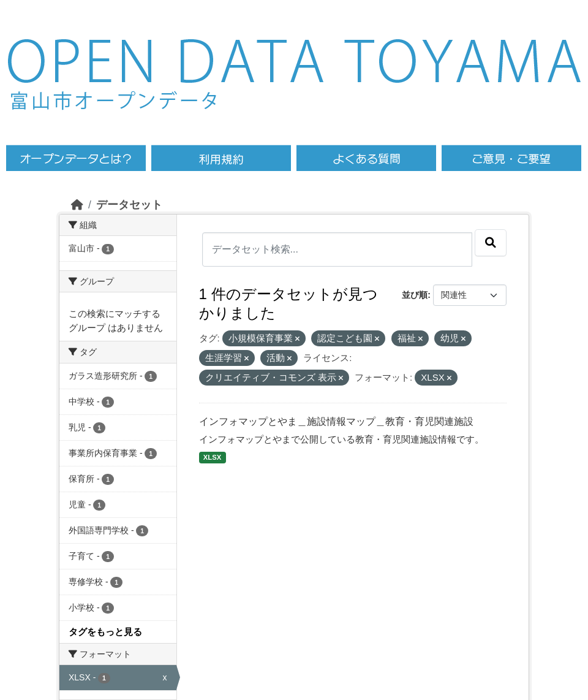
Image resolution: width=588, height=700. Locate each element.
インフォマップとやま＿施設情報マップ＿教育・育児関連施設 (336, 421)
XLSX (212, 457)
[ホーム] (77, 205)
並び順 (415, 295)
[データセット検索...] (337, 249)
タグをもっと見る (105, 632)
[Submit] (491, 243)
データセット (129, 205)
